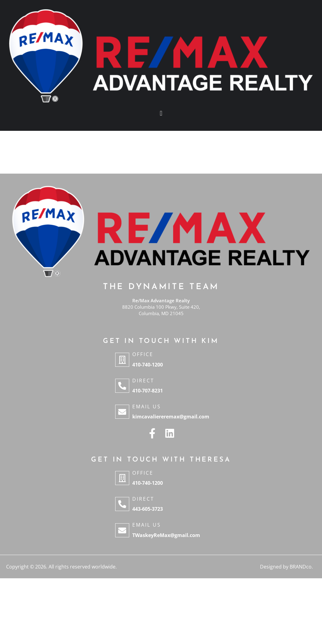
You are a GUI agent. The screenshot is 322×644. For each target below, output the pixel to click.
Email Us (147, 407)
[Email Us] (122, 412)
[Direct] (122, 386)
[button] (161, 114)
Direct (143, 381)
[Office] (122, 360)
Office (143, 354)
